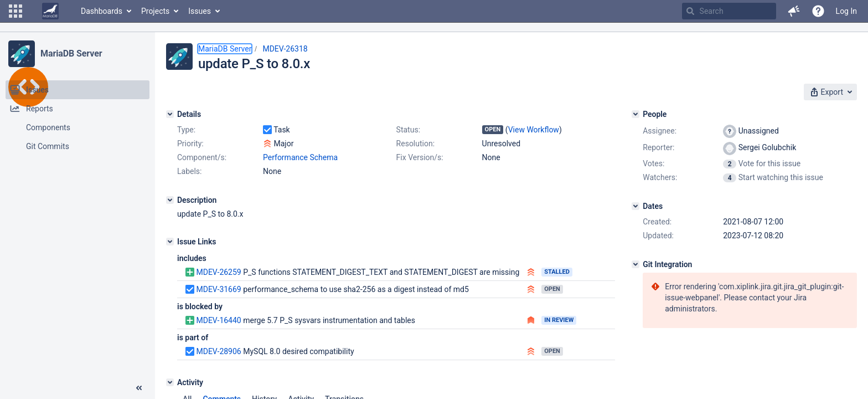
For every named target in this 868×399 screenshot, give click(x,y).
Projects (155, 11)
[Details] (170, 114)
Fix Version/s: (420, 157)
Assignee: (660, 131)
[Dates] (635, 206)
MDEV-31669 (218, 289)
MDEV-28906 (218, 351)
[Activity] (170, 382)
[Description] (170, 200)
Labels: (189, 171)
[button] (15, 11)
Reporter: (658, 147)
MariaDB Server (71, 53)
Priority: (190, 144)
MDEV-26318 (285, 49)
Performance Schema (300, 157)
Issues (200, 11)
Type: (186, 130)
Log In (846, 11)
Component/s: (202, 157)
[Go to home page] (50, 11)
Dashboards (102, 11)
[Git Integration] (635, 264)
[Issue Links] (170, 242)
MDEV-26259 (218, 272)
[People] (635, 114)
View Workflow (534, 130)
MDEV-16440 (218, 320)
